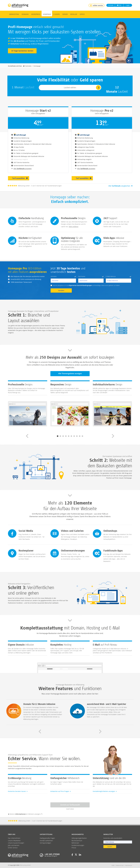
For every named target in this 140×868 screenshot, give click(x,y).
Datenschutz (120, 865)
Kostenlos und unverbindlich (113, 838)
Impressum (129, 865)
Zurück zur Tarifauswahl (70, 805)
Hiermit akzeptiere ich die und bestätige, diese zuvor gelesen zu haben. (86, 285)
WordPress (36, 14)
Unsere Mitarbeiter (14, 841)
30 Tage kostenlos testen (22, 51)
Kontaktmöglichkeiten (105, 791)
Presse (74, 848)
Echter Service (13, 848)
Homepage (47, 14)
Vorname (63, 276)
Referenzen (75, 843)
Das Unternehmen (14, 838)
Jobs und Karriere (14, 845)
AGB (113, 865)
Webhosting (14, 14)
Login (128, 5)
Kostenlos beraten (18, 791)
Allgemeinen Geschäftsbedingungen (80, 285)
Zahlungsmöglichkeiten (79, 838)
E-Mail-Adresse (118, 276)
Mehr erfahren (74, 227)
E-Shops (57, 14)
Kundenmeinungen (78, 845)
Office (82, 14)
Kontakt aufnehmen (46, 841)
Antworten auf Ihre (61, 791)
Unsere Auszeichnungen (16, 843)
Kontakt (111, 5)
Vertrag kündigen (45, 843)
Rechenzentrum (77, 841)
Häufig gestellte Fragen (47, 838)
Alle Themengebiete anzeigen (70, 374)
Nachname (91, 276)
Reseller (74, 14)
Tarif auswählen (20, 178)
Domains (25, 14)
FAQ (119, 5)
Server (65, 14)
